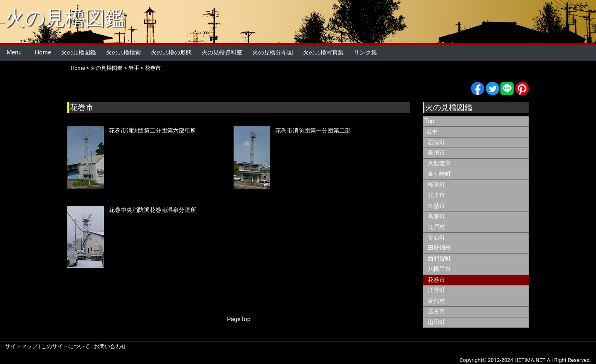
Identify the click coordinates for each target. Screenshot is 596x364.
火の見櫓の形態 (171, 53)
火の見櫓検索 (123, 53)
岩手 (134, 68)
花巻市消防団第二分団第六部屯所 (153, 131)
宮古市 (436, 311)
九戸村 (436, 227)
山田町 (436, 322)
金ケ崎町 (439, 174)
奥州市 (436, 153)
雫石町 (436, 237)
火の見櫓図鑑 (65, 18)
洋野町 (436, 290)
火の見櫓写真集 (323, 53)
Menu (14, 53)
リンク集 (365, 53)
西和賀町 (439, 259)
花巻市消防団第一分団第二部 (313, 131)
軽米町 (436, 185)
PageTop (239, 319)
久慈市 (436, 206)
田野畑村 (439, 248)
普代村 (436, 301)
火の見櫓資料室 (222, 53)
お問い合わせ (110, 346)
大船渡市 (439, 164)
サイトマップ (21, 346)
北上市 (436, 195)
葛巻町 (436, 216)
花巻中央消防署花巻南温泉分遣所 (153, 210)
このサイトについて (65, 346)
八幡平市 (439, 269)
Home (43, 53)
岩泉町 (436, 142)
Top (429, 121)
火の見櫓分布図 (273, 53)
